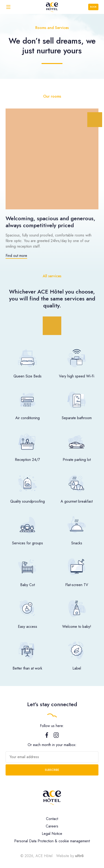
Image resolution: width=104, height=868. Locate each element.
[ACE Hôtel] (52, 7)
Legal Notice (52, 834)
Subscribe (52, 770)
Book (93, 7)
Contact (52, 819)
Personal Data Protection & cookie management (52, 841)
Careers (52, 826)
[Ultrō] (79, 856)
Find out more (16, 256)
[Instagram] (56, 737)
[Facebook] (47, 737)
